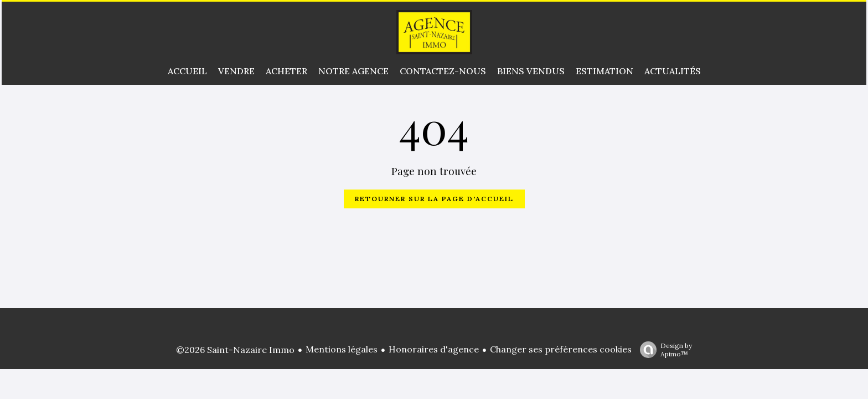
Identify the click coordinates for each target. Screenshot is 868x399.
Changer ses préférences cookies (561, 349)
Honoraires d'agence (434, 349)
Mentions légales (342, 349)
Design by (663, 350)
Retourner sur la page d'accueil (434, 199)
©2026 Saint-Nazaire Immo (235, 350)
